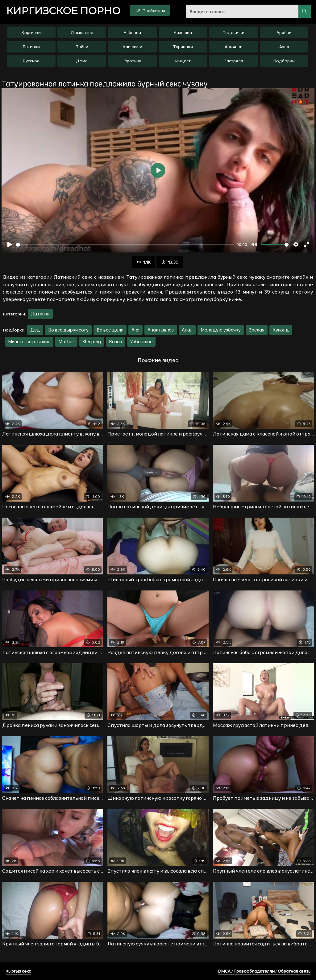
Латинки (31, 47)
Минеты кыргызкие (29, 342)
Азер (284, 47)
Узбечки (132, 32)
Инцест (183, 61)
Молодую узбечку (221, 330)
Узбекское (141, 342)
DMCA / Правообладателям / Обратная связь (264, 971)
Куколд (281, 330)
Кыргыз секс (18, 971)
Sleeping (92, 342)
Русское (31, 61)
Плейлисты (150, 10)
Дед (35, 330)
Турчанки (183, 47)
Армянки (234, 47)
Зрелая (257, 330)
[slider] (125, 245)
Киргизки (31, 32)
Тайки (82, 47)
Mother (66, 342)
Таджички (233, 32)
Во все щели (110, 330)
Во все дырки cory (68, 330)
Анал (187, 330)
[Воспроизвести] (10, 244)
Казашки (183, 32)
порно (63, 11)
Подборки (284, 61)
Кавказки (133, 47)
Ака (135, 330)
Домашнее (82, 32)
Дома (82, 61)
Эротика (133, 61)
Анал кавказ (161, 330)
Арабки (284, 32)
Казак (116, 342)
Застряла (234, 61)
